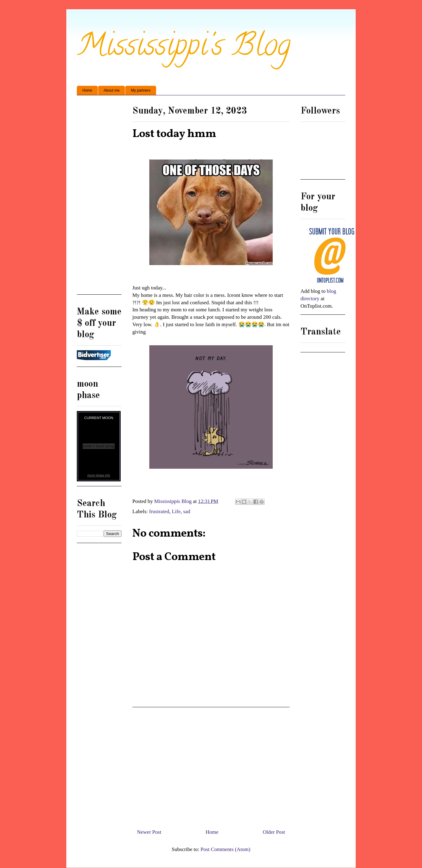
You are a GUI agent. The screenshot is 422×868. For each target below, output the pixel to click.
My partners (141, 90)
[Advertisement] (211, 766)
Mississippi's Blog (184, 48)
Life (176, 511)
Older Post (274, 832)
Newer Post (149, 832)
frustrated (159, 511)
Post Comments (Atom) (225, 849)
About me (112, 90)
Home (87, 90)
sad (187, 511)
